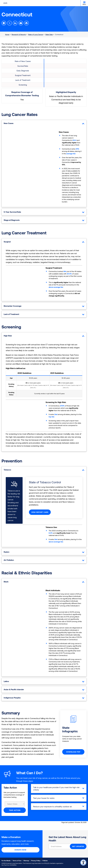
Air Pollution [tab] (44, 560)
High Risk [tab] (44, 336)
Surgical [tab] (44, 242)
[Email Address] (61, 846)
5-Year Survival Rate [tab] (44, 212)
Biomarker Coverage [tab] (44, 306)
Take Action (15, 810)
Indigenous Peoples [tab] (44, 698)
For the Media (6, 861)
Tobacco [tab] (44, 470)
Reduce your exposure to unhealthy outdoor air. (53, 806)
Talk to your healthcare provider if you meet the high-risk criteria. (56, 789)
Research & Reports (19, 34)
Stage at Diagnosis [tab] (44, 220)
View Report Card (40, 512)
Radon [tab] (44, 552)
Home (7, 34)
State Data (49, 34)
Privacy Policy (36, 861)
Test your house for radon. (44, 798)
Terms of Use (17, 861)
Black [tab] (44, 582)
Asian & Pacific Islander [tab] (44, 689)
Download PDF (73, 752)
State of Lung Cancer (36, 34)
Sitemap (26, 861)
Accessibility (83, 862)
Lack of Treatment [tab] (44, 314)
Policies (45, 861)
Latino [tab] (44, 681)
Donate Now (20, 850)
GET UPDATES (78, 846)
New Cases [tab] (44, 123)
